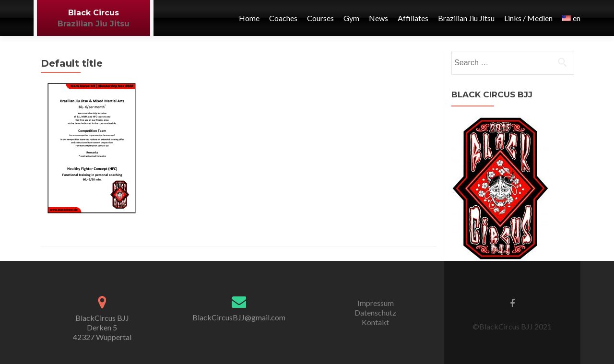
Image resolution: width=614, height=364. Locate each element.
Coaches (283, 18)
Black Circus (94, 13)
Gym (351, 18)
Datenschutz (375, 312)
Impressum (376, 303)
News (378, 18)
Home (249, 18)
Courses (320, 18)
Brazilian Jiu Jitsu (94, 24)
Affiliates (413, 18)
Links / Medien (528, 18)
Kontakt (375, 322)
